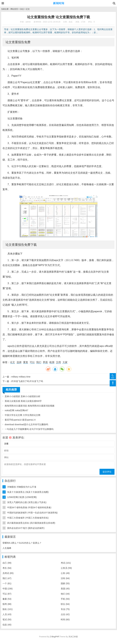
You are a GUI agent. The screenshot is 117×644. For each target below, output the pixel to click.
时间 (65, 620)
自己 (7, 563)
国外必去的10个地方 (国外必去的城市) (26, 528)
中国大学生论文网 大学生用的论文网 (22, 415)
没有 (65, 578)
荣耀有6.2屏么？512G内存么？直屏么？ (22, 543)
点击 (65, 614)
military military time (21, 377)
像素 (7, 599)
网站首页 (14, 9)
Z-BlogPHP (54, 637)
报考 (7, 604)
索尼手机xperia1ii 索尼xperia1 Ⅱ (20, 420)
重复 (26, 362)
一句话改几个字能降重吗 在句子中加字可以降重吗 (29, 429)
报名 (8, 609)
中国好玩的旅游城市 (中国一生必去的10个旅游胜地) (32, 513)
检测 (52, 362)
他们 (65, 594)
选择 (19, 362)
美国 (65, 589)
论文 (12, 362)
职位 (65, 604)
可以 (32, 362)
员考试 (8, 573)
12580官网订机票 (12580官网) (22, 497)
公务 (65, 573)
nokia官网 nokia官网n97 (16, 410)
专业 (65, 609)
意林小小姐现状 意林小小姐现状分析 (22, 396)
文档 (58, 362)
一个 (7, 583)
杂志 (22, 9)
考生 (7, 568)
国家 (65, 583)
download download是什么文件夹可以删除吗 (26, 424)
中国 (8, 589)
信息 (7, 625)
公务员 (66, 568)
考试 (66, 563)
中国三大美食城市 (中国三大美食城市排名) (28, 518)
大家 (65, 362)
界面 (45, 362)
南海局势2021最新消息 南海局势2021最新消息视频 (30, 406)
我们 (39, 362)
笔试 (7, 620)
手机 (65, 599)
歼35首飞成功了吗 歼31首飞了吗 (27, 381)
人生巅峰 (7, 548)
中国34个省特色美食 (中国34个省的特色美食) (29, 507)
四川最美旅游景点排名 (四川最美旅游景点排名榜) (31, 523)
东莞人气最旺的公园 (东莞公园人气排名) (27, 502)
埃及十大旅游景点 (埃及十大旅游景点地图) (28, 492)
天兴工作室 (73, 637)
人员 (7, 614)
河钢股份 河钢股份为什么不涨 (22, 487)
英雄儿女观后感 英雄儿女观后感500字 (23, 401)
